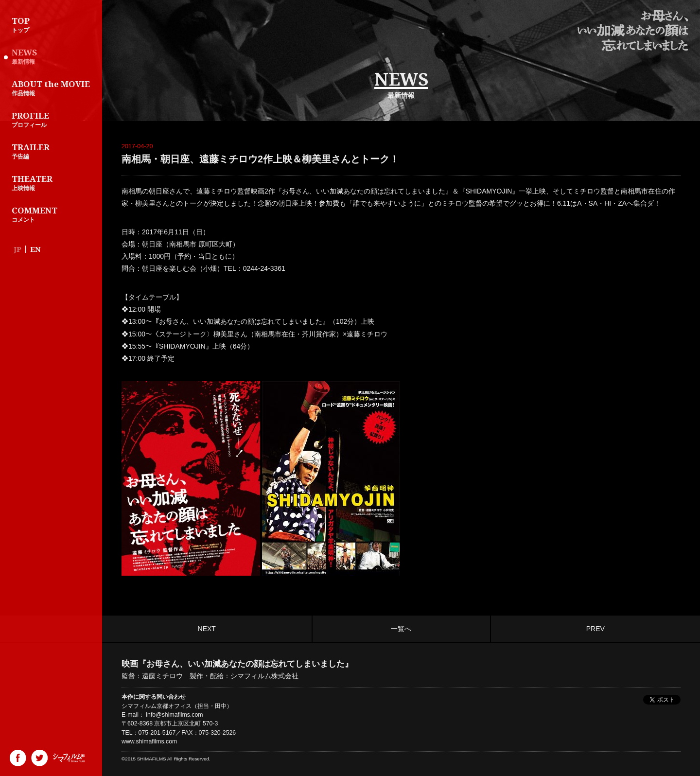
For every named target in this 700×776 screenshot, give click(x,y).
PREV (595, 629)
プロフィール (53, 119)
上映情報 (53, 182)
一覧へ (401, 629)
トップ (53, 24)
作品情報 (53, 88)
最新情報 (53, 56)
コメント (53, 214)
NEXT (207, 629)
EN (35, 249)
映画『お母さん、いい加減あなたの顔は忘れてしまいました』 (632, 31)
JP (17, 249)
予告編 (53, 151)
